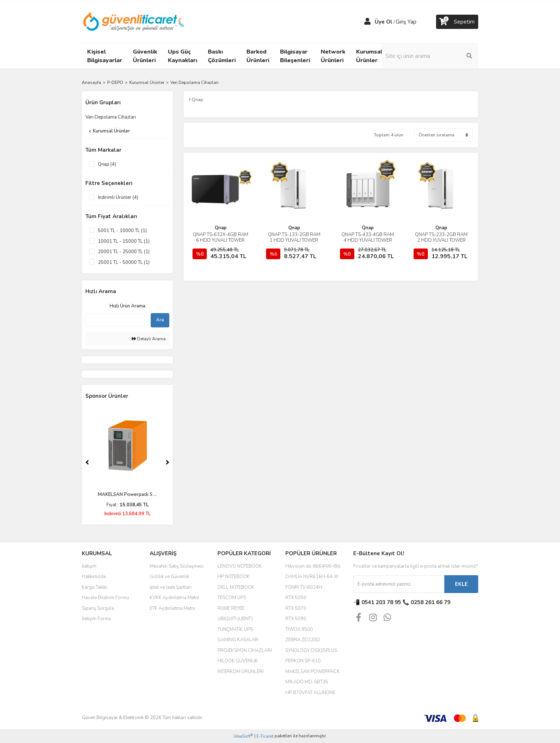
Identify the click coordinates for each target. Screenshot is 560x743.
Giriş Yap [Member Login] (406, 22)
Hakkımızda (94, 577)
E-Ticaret (265, 736)
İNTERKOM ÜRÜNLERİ (241, 672)
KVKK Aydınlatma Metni (174, 598)
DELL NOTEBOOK (236, 587)
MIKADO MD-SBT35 (307, 682)
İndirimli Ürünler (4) (118, 197)
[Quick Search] (115, 320)
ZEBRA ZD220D (303, 640)
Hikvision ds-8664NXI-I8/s (313, 566)
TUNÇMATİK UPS (235, 629)
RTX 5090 (296, 619)
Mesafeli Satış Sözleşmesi (177, 566)
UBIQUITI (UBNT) (235, 619)
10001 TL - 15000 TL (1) (124, 241)
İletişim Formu (96, 619)
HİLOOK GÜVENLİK (238, 661)
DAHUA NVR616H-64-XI (312, 577)
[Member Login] (367, 22)
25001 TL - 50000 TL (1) (124, 262)
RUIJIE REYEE (231, 608)
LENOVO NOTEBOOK (240, 566)
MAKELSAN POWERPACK (312, 672)
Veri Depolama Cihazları (194, 82)
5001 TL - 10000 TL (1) (122, 231)
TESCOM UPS (232, 598)
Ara (160, 320)
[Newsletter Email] (399, 584)
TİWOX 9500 (299, 629)
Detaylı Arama (149, 339)
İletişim (89, 566)
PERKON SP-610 (303, 661)
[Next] (167, 462)
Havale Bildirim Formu (105, 598)
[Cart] (457, 22)
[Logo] (134, 21)
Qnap (221, 228)
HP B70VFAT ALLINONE (310, 693)
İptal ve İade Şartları (171, 587)
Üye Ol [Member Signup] (384, 22)
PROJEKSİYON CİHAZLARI (245, 651)
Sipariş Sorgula (98, 608)
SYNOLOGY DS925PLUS (311, 651)
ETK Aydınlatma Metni (172, 608)
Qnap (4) (107, 164)
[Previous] (87, 462)
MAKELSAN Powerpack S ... (127, 495)
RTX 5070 (296, 608)
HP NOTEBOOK (234, 577)
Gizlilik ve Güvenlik (169, 577)
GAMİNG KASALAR (238, 640)
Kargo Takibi (95, 587)
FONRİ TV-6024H (304, 587)
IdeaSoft (243, 736)
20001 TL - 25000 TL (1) (124, 252)
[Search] (430, 56)
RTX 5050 (296, 598)
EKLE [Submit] (461, 584)
